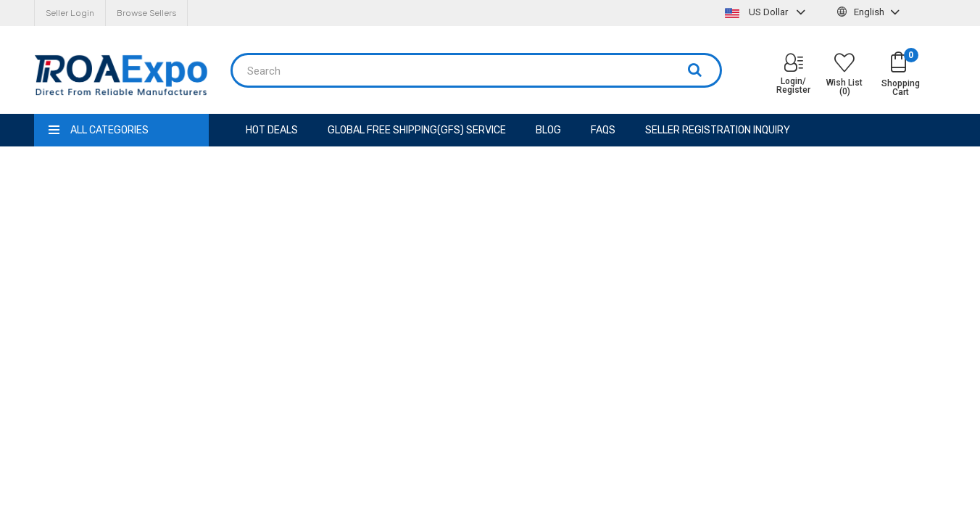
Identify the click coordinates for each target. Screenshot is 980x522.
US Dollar (767, 12)
